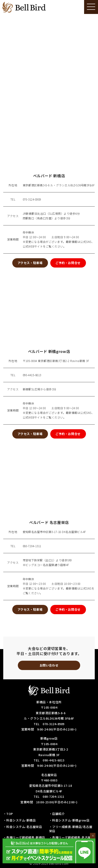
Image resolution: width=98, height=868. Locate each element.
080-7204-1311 (32, 546)
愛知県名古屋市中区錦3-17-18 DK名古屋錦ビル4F (54, 532)
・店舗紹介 (57, 814)
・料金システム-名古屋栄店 (23, 827)
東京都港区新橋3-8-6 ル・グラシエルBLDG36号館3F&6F (59, 185)
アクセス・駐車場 (30, 263)
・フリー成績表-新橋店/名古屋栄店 (71, 829)
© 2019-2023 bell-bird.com (49, 863)
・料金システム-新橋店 (20, 820)
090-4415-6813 (32, 375)
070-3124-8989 (32, 199)
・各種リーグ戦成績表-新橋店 (24, 837)
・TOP (8, 814)
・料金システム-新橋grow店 (69, 820)
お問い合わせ (49, 665)
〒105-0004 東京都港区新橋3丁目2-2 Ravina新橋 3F (56, 361)
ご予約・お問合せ (68, 263)
